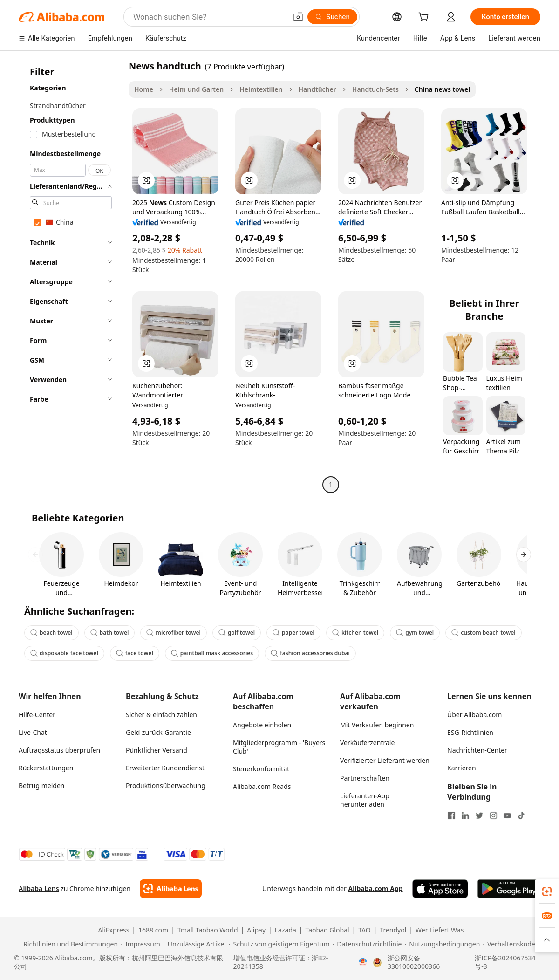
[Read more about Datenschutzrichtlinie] (367, 944)
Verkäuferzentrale (367, 743)
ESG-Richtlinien (470, 732)
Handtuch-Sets (375, 89)
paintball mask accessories (212, 653)
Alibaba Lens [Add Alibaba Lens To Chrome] (39, 888)
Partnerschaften (365, 778)
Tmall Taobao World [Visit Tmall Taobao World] (208, 930)
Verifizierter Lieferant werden (385, 760)
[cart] (425, 18)
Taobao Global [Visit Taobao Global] (327, 930)
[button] (298, 17)
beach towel (51, 633)
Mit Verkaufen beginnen (377, 725)
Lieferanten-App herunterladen (365, 800)
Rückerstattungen (46, 768)
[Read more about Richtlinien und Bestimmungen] (69, 944)
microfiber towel (173, 633)
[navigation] (71, 276)
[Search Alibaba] (209, 17)
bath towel (110, 633)
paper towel (293, 633)
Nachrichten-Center (477, 750)
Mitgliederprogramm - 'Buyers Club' (279, 747)
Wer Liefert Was (440, 930)
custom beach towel (483, 633)
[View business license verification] (363, 962)
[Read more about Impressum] (140, 944)
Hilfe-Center (37, 715)
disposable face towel (64, 653)
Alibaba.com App (375, 888)
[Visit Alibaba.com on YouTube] (507, 816)
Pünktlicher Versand (157, 750)
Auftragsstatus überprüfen (59, 750)
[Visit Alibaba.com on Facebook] (451, 816)
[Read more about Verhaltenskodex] (511, 944)
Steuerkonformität (261, 769)
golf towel (237, 633)
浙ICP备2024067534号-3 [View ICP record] (505, 962)
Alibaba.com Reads (262, 786)
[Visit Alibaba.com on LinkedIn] (465, 816)
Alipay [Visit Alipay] (256, 930)
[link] (547, 891)
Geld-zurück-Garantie (158, 732)
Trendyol (393, 930)
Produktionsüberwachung (166, 785)
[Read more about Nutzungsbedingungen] (443, 944)
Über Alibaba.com (474, 715)
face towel (135, 653)
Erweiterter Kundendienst (165, 768)
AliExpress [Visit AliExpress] (114, 930)
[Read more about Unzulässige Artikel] (194, 944)
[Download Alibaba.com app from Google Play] (509, 889)
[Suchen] (332, 17)
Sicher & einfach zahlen (161, 715)
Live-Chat (33, 732)
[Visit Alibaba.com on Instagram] (493, 816)
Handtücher (317, 89)
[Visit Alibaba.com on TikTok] (521, 816)
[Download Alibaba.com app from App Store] (440, 889)
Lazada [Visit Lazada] (286, 930)
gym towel (415, 633)
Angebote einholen (262, 725)
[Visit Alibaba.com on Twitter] (479, 816)
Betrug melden (42, 785)
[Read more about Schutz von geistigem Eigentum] (279, 944)
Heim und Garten (196, 89)
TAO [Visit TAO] (364, 930)
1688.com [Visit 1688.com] (153, 930)
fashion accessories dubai (310, 653)
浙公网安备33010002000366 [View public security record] (414, 962)
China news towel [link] (442, 89)
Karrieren (462, 768)
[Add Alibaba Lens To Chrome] (171, 889)
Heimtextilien (261, 89)
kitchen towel (355, 633)
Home (144, 89)
